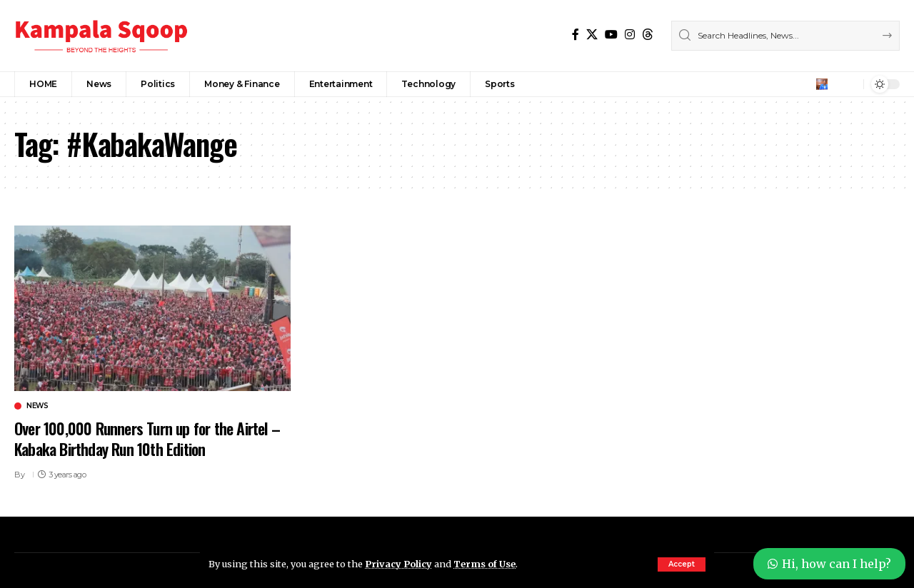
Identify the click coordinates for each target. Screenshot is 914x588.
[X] (592, 35)
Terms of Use (484, 564)
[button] (682, 564)
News (37, 406)
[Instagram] (630, 35)
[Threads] (648, 35)
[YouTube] (611, 35)
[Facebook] (576, 35)
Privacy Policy (398, 564)
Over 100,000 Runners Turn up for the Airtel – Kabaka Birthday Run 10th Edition (147, 439)
